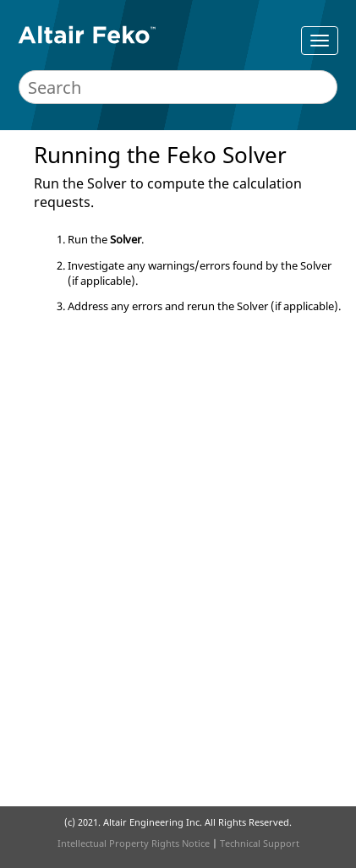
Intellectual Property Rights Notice (134, 843)
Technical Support (260, 843)
